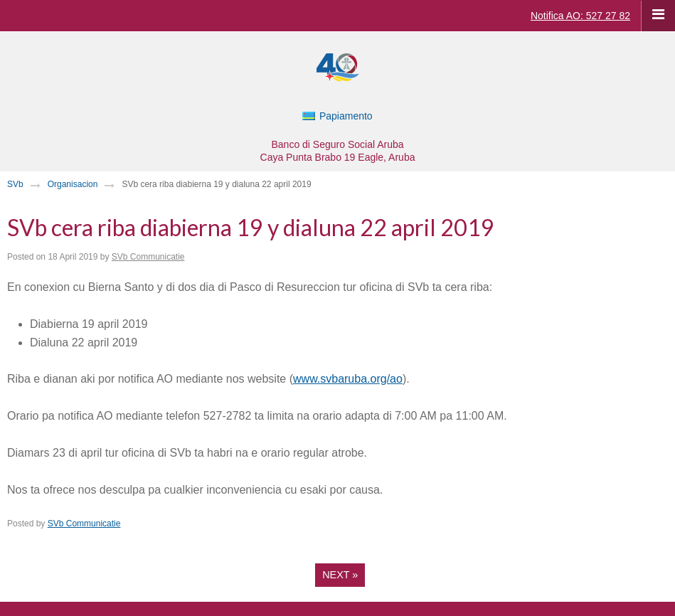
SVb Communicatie (148, 257)
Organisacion (73, 184)
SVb (15, 184)
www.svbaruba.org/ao (348, 379)
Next (340, 575)
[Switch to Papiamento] (337, 116)
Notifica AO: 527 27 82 (580, 16)
